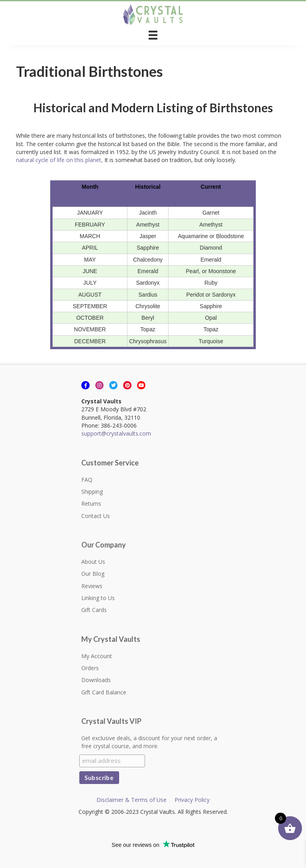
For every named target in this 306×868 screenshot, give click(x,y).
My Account (97, 656)
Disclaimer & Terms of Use (131, 800)
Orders (90, 668)
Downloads (96, 680)
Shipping (92, 492)
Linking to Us (98, 598)
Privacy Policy (192, 800)
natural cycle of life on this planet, (60, 160)
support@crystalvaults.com (116, 433)
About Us (93, 562)
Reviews (92, 586)
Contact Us (96, 516)
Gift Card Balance (104, 692)
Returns (91, 503)
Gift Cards (94, 610)
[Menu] (153, 35)
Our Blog (93, 574)
